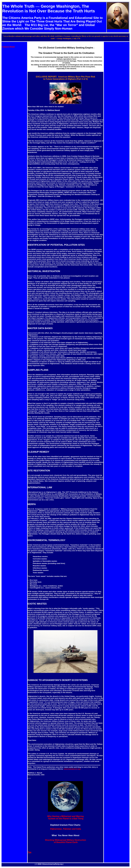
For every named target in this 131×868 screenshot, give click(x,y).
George (48, 6)
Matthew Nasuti (54, 110)
